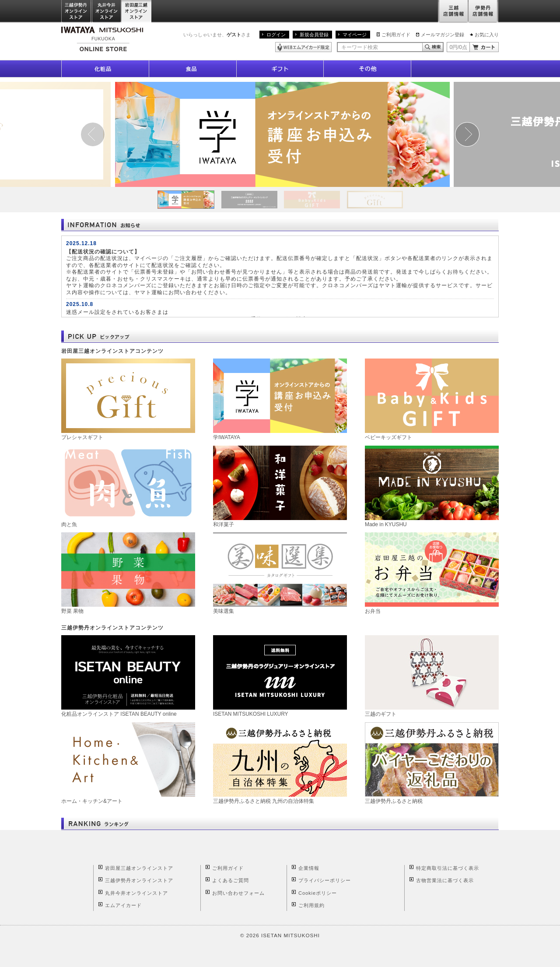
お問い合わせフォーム (238, 893)
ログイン (276, 35)
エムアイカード (123, 905)
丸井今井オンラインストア (107, 12)
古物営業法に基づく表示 (445, 880)
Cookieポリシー (318, 893)
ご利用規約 (311, 905)
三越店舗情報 (453, 12)
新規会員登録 (314, 35)
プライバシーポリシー (325, 880)
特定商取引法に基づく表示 (448, 868)
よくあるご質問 (231, 880)
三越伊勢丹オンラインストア (77, 12)
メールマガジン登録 (443, 35)
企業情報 (309, 868)
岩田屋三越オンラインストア (137, 12)
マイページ (355, 35)
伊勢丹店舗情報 (483, 12)
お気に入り (487, 35)
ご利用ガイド (396, 35)
